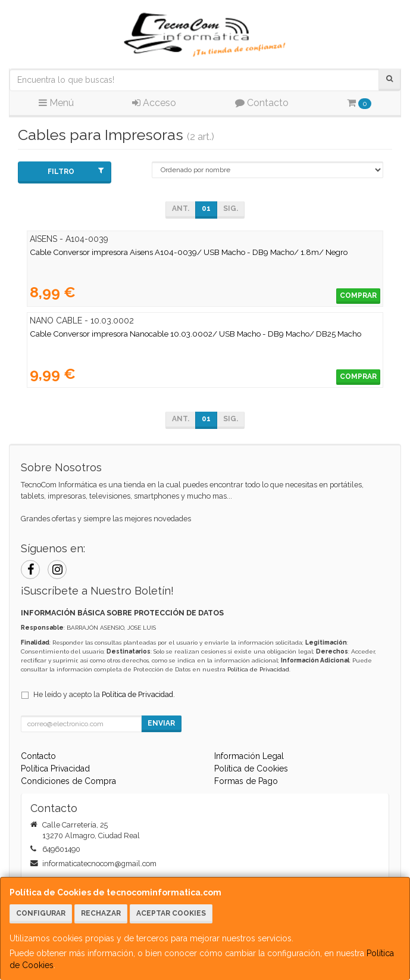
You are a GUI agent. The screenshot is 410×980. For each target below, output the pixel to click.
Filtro (76, 171)
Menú (56, 103)
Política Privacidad (55, 769)
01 (206, 209)
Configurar (41, 913)
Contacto (262, 103)
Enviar (161, 723)
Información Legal (249, 756)
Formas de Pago (246, 781)
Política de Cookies (251, 769)
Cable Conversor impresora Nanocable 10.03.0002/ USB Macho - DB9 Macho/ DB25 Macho (195, 334)
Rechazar (101, 913)
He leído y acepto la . (104, 694)
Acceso (154, 103)
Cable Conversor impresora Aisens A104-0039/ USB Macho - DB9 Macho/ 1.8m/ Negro (189, 252)
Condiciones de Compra (68, 781)
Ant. (181, 209)
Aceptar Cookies (171, 913)
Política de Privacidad (258, 669)
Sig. (231, 209)
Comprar (358, 295)
